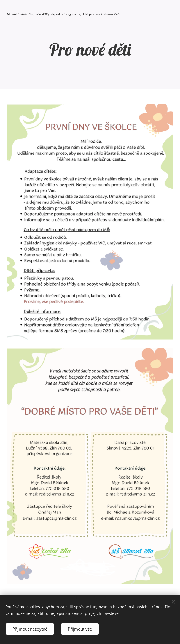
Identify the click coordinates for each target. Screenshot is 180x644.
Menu (168, 14)
